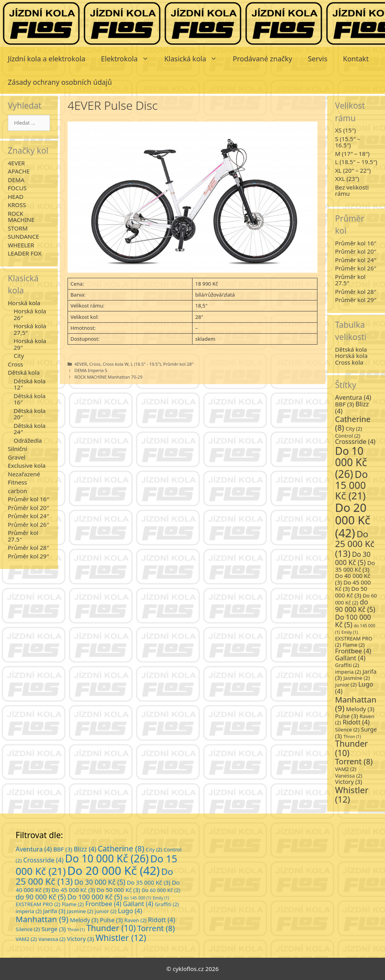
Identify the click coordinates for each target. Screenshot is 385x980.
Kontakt (356, 59)
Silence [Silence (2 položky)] (347, 730)
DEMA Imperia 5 (91, 370)
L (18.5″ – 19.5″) (356, 162)
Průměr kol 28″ (28, 547)
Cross (95, 364)
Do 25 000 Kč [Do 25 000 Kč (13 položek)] (355, 544)
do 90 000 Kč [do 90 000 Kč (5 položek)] (355, 605)
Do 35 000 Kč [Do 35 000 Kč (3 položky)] (355, 566)
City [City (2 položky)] (354, 429)
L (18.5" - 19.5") (145, 364)
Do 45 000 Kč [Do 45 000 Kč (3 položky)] (73, 890)
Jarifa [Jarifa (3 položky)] (54, 911)
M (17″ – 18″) (352, 154)
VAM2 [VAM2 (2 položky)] (346, 769)
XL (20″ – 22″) (353, 170)
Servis (317, 59)
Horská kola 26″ (30, 314)
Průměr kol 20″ (28, 508)
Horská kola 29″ (30, 344)
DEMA (16, 180)
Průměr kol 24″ (28, 516)
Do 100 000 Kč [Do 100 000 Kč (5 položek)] (353, 621)
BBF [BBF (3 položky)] (344, 404)
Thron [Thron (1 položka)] (352, 737)
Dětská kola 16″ (30, 399)
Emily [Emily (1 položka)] (349, 632)
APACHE (19, 171)
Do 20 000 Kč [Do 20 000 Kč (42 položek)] (353, 520)
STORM (18, 228)
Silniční (17, 449)
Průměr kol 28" (178, 364)
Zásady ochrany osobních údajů (60, 82)
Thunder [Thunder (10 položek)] (351, 748)
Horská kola (24, 303)
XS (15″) (345, 130)
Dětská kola (24, 372)
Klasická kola (195, 59)
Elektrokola (129, 59)
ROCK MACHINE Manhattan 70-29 (109, 377)
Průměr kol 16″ (28, 499)
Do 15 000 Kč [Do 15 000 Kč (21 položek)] (351, 485)
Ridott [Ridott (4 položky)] (356, 722)
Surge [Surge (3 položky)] (53, 929)
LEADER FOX (25, 253)
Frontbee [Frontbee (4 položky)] (353, 651)
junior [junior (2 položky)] (346, 685)
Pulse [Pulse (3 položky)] (347, 716)
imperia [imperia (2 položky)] (348, 672)
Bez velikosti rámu (352, 190)
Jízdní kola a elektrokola (47, 59)
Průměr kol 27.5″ (23, 536)
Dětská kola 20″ (30, 414)
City (19, 356)
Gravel (17, 457)
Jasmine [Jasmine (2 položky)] (356, 678)
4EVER (81, 364)
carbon (17, 491)
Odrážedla (28, 440)
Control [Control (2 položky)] (348, 436)
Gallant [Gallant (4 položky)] (350, 658)
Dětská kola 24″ (30, 429)
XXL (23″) (347, 179)
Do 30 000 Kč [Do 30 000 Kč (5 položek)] (353, 558)
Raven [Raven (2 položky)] (135, 920)
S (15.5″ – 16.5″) (348, 142)
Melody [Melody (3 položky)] (360, 709)
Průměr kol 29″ (28, 556)
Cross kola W (116, 364)
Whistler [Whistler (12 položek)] (352, 794)
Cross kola (349, 362)
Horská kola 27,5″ (30, 329)
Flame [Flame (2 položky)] (353, 645)
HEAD (16, 197)
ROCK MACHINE (21, 217)
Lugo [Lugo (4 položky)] (130, 911)
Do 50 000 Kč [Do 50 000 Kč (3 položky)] (351, 592)
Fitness (17, 482)
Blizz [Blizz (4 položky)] (85, 849)
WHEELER (21, 245)
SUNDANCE (23, 236)
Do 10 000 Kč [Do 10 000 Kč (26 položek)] (351, 462)
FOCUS (17, 188)
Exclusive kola (27, 465)
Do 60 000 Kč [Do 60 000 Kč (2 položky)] (356, 599)
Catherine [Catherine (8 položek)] (353, 423)
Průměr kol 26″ (28, 524)
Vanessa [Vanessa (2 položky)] (349, 776)
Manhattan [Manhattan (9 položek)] (356, 704)
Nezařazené (24, 474)
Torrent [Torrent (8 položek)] (354, 761)
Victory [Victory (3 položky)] (348, 781)
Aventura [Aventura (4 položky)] (353, 397)
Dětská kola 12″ (30, 384)
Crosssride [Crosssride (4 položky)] (355, 442)
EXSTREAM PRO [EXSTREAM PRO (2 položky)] (38, 904)
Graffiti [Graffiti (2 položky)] (347, 665)
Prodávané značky (262, 59)
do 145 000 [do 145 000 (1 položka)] (137, 898)
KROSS (17, 205)
